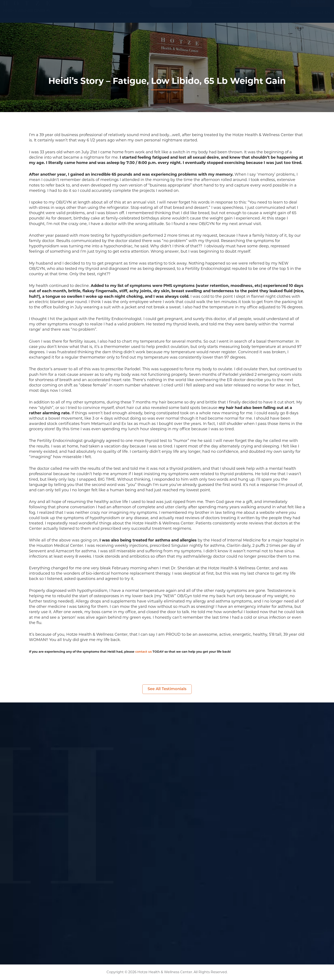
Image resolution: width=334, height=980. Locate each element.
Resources (254, 17)
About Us (287, 17)
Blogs (200, 17)
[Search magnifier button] (187, 7)
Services (175, 17)
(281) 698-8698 (310, 7)
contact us (143, 652)
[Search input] (169, 7)
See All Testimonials (167, 689)
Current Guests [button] (215, 7)
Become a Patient (265, 7)
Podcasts (223, 17)
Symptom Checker (137, 17)
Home (103, 17)
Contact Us (319, 17)
